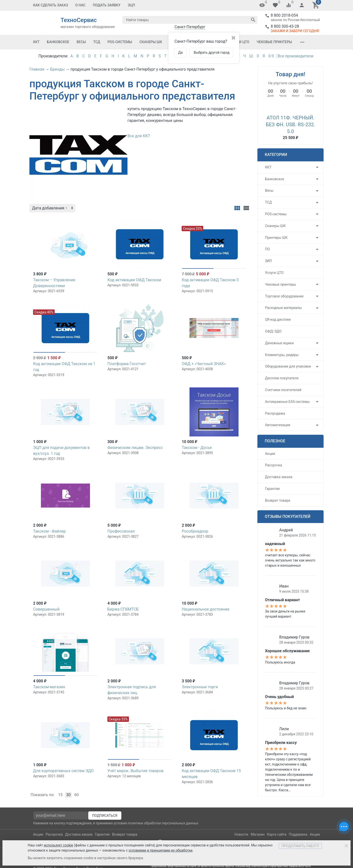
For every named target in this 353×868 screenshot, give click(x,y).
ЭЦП (131, 5)
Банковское (58, 42)
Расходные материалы (283, 308)
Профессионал (121, 531)
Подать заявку (107, 5)
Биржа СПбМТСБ (123, 609)
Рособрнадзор (195, 531)
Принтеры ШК (276, 238)
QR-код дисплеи (278, 319)
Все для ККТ (139, 136)
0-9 (271, 56)
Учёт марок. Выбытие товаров (135, 771)
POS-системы (120, 42)
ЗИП (268, 261)
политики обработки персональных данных (163, 823)
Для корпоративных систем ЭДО (63, 771)
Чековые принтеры (274, 42)
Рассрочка (274, 465)
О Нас (80, 5)
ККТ (36, 42)
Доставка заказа (279, 477)
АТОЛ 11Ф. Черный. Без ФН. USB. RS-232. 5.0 (290, 125)
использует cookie (58, 845)
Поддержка (298, 834)
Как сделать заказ (50, 5)
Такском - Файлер (49, 531)
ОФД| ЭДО (273, 331)
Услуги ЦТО (274, 273)
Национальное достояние (205, 609)
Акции (270, 454)
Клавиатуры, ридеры (282, 355)
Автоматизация (278, 425)
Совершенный (46, 609)
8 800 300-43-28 (285, 26)
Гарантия (272, 489)
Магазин (258, 834)
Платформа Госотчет (127, 364)
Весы (81, 42)
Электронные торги (200, 687)
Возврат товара (278, 500)
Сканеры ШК (151, 42)
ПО (267, 249)
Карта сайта (277, 834)
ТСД (97, 42)
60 (76, 795)
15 (60, 795)
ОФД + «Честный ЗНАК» (204, 364)
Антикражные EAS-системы (287, 402)
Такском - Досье (197, 448)
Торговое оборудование (284, 296)
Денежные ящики (279, 343)
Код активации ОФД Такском (134, 280)
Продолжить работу (300, 846)
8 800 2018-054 (284, 15)
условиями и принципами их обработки (160, 850)
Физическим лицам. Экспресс (135, 448)
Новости (241, 834)
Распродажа (275, 413)
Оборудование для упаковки (288, 366)
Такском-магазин (49, 687)
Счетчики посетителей (283, 390)
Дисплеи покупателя (282, 378)
